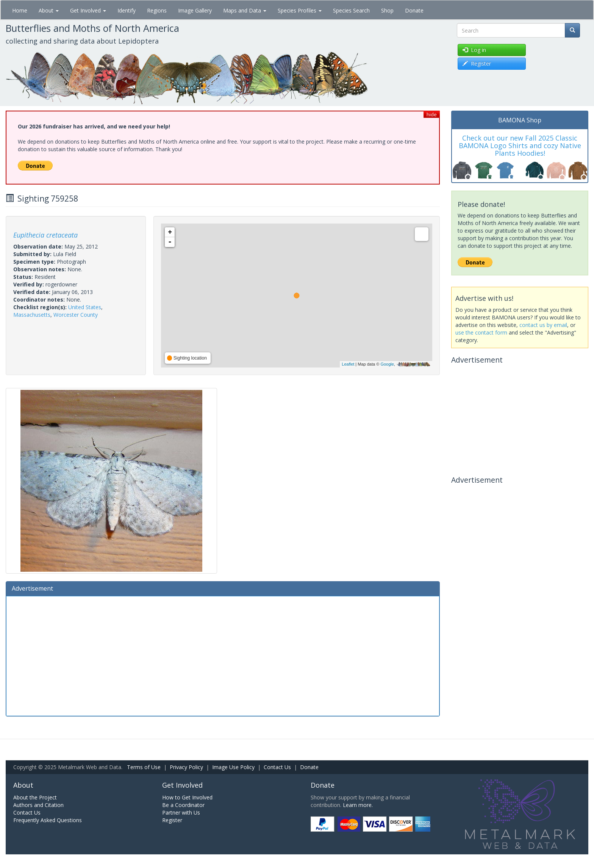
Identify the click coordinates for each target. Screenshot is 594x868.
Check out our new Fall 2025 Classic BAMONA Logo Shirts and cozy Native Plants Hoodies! (520, 145)
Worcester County (76, 315)
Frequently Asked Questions (48, 820)
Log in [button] (474, 50)
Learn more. (358, 805)
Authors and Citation (38, 805)
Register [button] (477, 63)
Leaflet (348, 364)
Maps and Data (245, 10)
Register (172, 820)
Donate (414, 10)
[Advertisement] (223, 655)
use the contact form (481, 332)
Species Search (351, 10)
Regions (157, 10)
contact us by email (543, 325)
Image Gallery (195, 10)
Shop (387, 10)
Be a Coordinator (183, 805)
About (49, 10)
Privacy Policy (186, 767)
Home (20, 10)
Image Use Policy (233, 767)
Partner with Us (181, 812)
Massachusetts (32, 315)
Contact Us (277, 767)
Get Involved (88, 10)
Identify (127, 10)
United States (85, 307)
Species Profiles (300, 10)
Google (387, 364)
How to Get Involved (187, 797)
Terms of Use (144, 767)
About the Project (35, 797)
